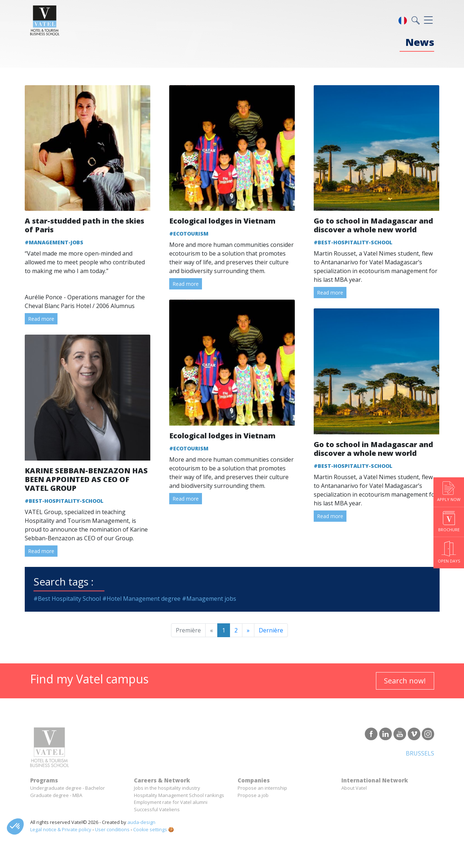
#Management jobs (209, 599)
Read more (41, 319)
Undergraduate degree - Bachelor (68, 788)
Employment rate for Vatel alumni (171, 802)
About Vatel (354, 788)
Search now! (405, 681)
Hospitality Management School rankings (179, 795)
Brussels (420, 753)
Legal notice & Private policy (61, 829)
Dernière (271, 630)
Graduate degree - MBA (56, 795)
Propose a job (253, 795)
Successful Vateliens (157, 809)
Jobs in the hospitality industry (167, 788)
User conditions (112, 829)
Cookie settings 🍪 (154, 829)
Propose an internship (262, 788)
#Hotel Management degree (141, 599)
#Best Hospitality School (67, 599)
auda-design (141, 822)
